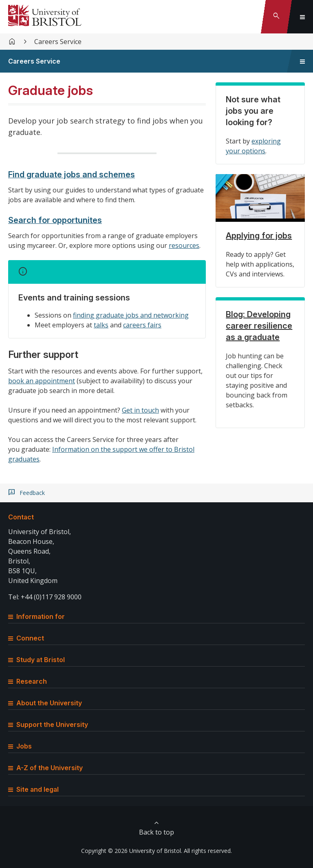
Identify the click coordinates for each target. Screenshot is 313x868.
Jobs (20, 746)
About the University (45, 703)
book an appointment (42, 381)
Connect (26, 638)
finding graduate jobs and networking (131, 315)
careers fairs (142, 325)
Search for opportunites (55, 220)
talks (101, 325)
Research (28, 681)
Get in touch (140, 410)
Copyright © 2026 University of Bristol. (132, 851)
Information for (36, 616)
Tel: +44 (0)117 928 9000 (45, 597)
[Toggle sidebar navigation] (302, 61)
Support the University (48, 724)
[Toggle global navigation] (302, 17)
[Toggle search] (276, 17)
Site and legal (33, 789)
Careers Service (58, 42)
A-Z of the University (45, 768)
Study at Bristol (36, 660)
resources (184, 245)
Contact (21, 517)
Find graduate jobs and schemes (72, 174)
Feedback (32, 493)
